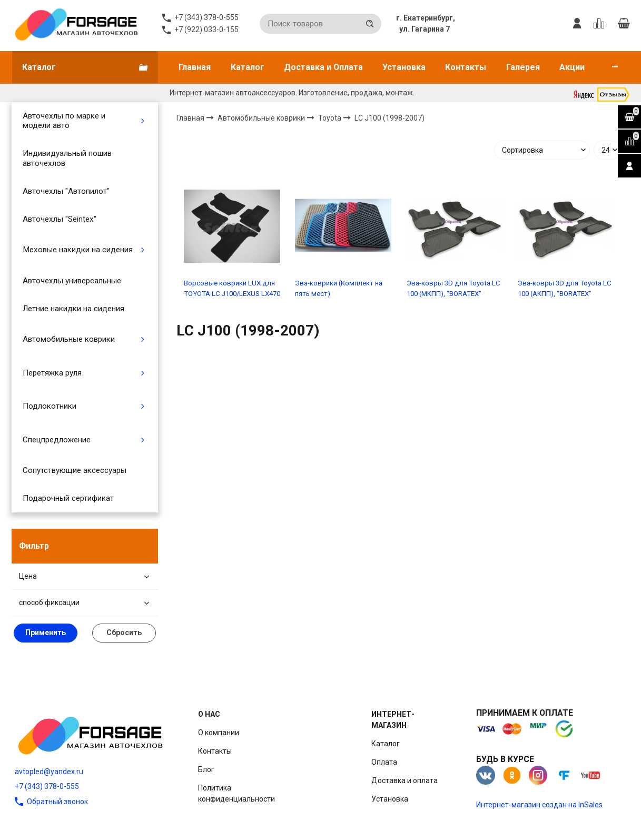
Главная (195, 67)
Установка (404, 67)
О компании (219, 733)
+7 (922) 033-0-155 (206, 29)
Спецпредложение (57, 440)
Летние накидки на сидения (73, 309)
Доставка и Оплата (323, 67)
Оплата (384, 762)
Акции (572, 67)
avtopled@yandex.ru (49, 772)
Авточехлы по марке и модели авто (64, 121)
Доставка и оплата (405, 780)
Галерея (523, 67)
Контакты (466, 67)
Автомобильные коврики (69, 339)
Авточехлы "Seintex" (60, 219)
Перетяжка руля (52, 373)
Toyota (331, 117)
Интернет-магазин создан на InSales (539, 805)
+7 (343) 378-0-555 (47, 786)
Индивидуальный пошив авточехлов (67, 158)
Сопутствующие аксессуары (75, 470)
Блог (206, 769)
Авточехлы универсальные (72, 281)
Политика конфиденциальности (236, 793)
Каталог (248, 67)
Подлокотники (50, 406)
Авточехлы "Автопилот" (66, 191)
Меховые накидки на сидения (78, 250)
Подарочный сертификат (68, 498)
